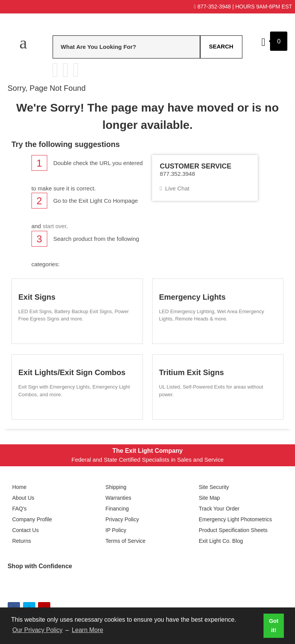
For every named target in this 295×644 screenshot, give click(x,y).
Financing (117, 509)
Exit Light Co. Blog (221, 541)
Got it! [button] (274, 626)
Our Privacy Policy (37, 630)
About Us (23, 498)
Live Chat (175, 188)
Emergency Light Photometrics (235, 519)
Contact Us (26, 530)
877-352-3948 (212, 7)
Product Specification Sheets (233, 530)
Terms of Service (126, 541)
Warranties (118, 498)
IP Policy (116, 530)
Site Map (209, 498)
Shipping (116, 487)
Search (221, 46)
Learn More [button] (88, 630)
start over (55, 226)
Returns (22, 541)
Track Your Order (219, 509)
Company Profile (32, 519)
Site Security (214, 487)
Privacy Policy (122, 519)
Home (19, 487)
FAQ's (20, 509)
